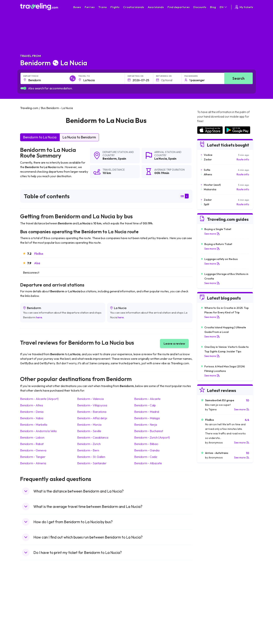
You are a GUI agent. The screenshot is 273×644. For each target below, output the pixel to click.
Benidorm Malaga (147, 418)
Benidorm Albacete (148, 463)
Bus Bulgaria (88, 596)
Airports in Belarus (208, 604)
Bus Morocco (88, 592)
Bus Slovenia (88, 604)
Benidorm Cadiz (146, 457)
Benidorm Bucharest (149, 431)
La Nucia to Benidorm (79, 137)
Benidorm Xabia (32, 418)
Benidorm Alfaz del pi (92, 418)
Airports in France (207, 596)
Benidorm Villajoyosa (92, 405)
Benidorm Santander (92, 463)
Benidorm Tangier (33, 457)
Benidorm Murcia (89, 425)
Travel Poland (30, 620)
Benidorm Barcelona (92, 412)
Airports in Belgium (208, 628)
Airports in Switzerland (210, 608)
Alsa (37, 263)
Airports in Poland (207, 624)
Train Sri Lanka (147, 596)
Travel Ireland (30, 628)
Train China (145, 600)
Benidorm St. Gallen (91, 457)
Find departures (179, 7)
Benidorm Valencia (90, 399)
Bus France (87, 612)
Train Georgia (147, 604)
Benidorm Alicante (147, 399)
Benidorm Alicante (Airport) (39, 399)
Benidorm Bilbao (146, 444)
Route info (243, 159)
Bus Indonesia (89, 632)
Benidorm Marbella (34, 425)
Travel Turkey (30, 612)
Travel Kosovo (31, 632)
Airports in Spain (207, 592)
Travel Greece (31, 604)
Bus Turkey (87, 628)
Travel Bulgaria (31, 600)
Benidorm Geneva (33, 450)
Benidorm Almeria (33, 463)
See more (212, 234)
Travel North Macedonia (36, 596)
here (39, 317)
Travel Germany (32, 608)
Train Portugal (147, 592)
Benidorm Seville (89, 431)
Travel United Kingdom (36, 592)
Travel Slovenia (31, 624)
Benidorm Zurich (89, 444)
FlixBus (39, 254)
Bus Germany (88, 600)
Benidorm (110, 158)
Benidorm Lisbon (32, 437)
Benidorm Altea (31, 405)
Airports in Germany (209, 616)
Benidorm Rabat (32, 444)
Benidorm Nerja (146, 425)
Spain (122, 158)
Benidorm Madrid (147, 412)
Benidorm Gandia (147, 450)
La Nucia (161, 158)
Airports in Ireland (207, 600)
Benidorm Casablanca (93, 437)
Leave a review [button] (174, 343)
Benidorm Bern (88, 450)
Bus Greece (87, 608)
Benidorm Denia (32, 412)
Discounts (200, 7)
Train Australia (147, 608)
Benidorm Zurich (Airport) (152, 437)
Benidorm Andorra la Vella (38, 431)
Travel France (30, 616)
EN (224, 7)
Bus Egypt (86, 616)
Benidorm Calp (145, 405)
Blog (213, 7)
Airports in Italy (206, 612)
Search (238, 78)
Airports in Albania (208, 620)
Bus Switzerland (90, 624)
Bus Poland (87, 620)
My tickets (244, 7)
